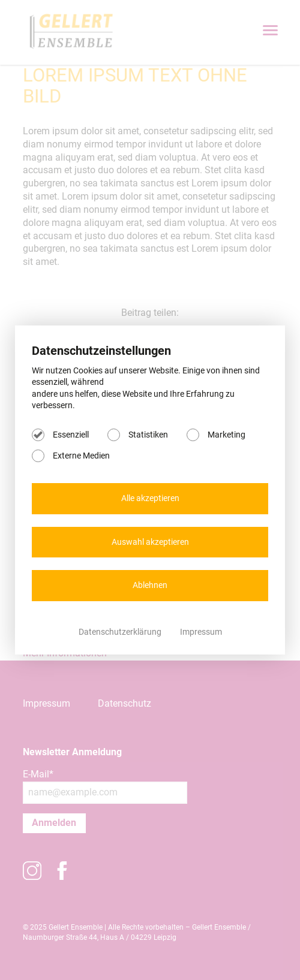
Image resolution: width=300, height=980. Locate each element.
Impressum (201, 632)
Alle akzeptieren (150, 498)
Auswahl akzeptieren (150, 542)
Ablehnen (150, 585)
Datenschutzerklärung (121, 632)
